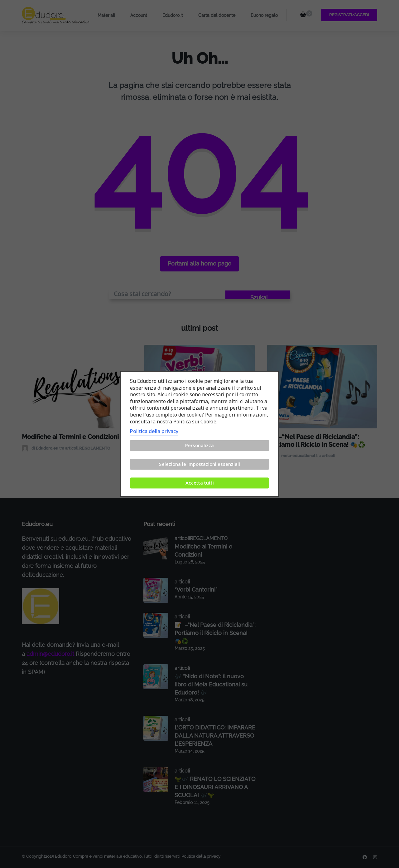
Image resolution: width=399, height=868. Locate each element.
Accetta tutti (200, 483)
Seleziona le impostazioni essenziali (199, 464)
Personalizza (199, 446)
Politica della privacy (154, 432)
